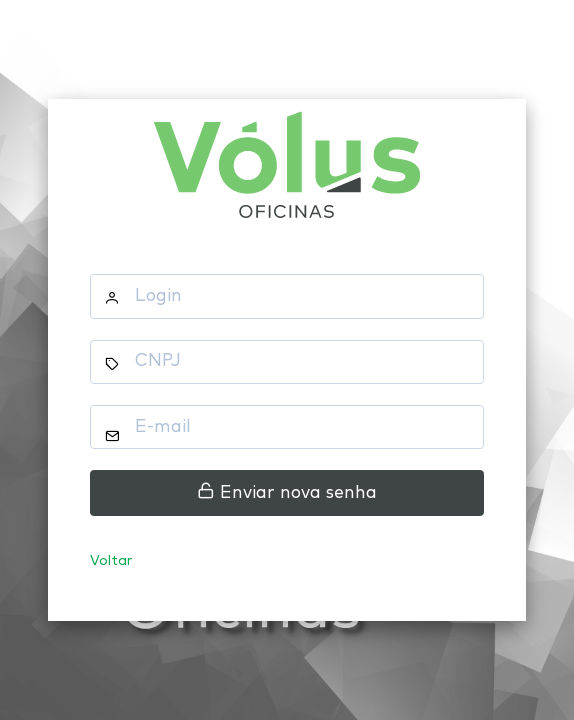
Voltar (111, 561)
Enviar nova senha (287, 492)
